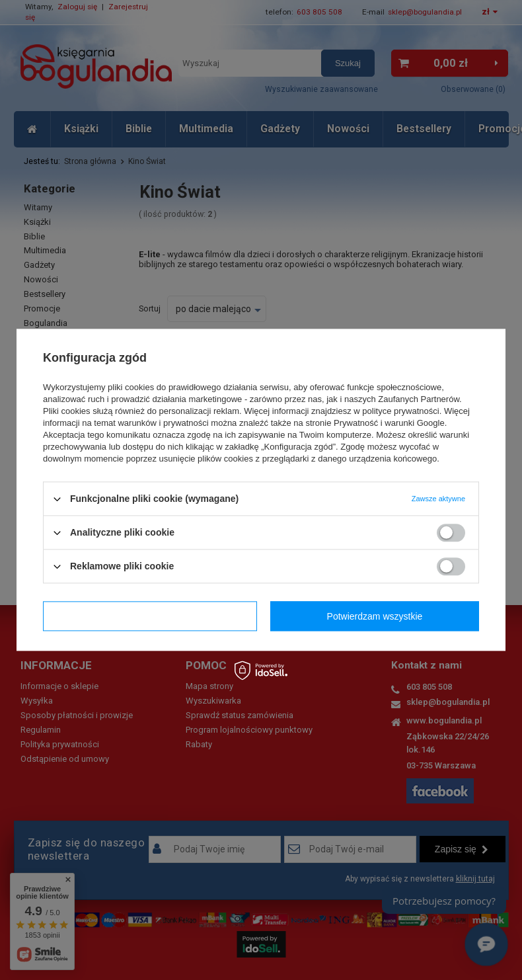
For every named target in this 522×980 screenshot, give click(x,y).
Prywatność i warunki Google (389, 423)
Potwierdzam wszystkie (375, 616)
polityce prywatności (400, 411)
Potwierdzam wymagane (150, 616)
